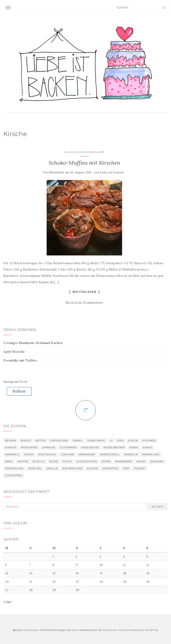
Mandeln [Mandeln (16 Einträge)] (131, 454)
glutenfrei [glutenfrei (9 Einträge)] (68, 447)
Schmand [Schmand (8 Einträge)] (157, 461)
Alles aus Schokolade (84, 152)
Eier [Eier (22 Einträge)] (120, 440)
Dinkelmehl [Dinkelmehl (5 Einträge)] (96, 440)
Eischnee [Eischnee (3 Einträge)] (149, 440)
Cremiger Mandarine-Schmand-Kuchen (33, 343)
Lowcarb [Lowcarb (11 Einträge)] (67, 454)
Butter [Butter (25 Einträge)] (41, 440)
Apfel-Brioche (14, 352)
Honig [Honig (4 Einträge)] (134, 447)
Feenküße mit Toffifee (20, 360)
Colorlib (123, 630)
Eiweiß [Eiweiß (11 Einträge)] (11, 447)
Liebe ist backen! (112, 172)
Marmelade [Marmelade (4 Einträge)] (151, 454)
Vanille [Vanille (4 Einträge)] (52, 468)
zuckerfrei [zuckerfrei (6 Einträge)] (14, 475)
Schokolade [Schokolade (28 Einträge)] (14, 468)
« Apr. (8, 602)
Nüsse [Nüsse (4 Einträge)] (54, 461)
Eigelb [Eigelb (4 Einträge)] (133, 440)
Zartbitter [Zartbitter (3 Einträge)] (110, 468)
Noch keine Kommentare (84, 303)
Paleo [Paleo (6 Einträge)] (67, 461)
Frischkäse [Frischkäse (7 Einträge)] (29, 447)
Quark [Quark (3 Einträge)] (106, 461)
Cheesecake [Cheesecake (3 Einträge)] (59, 440)
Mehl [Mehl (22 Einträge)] (9, 461)
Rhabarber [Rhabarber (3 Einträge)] (124, 461)
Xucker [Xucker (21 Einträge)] (92, 468)
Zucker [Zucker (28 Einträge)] (139, 468)
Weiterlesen (84, 292)
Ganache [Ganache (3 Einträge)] (49, 447)
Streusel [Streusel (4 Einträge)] (35, 468)
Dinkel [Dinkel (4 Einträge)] (78, 440)
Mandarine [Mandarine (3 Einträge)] (87, 454)
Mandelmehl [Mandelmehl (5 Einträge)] (110, 454)
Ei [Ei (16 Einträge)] (111, 440)
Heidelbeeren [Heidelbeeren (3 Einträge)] (114, 447)
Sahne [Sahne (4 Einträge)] (141, 461)
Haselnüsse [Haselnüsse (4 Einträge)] (90, 447)
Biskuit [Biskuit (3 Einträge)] (26, 440)
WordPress (152, 630)
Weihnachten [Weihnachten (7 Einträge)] (72, 468)
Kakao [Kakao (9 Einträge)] (147, 447)
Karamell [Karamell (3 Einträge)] (13, 454)
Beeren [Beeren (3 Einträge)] (11, 440)
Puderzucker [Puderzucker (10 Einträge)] (87, 461)
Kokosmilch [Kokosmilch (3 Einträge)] (47, 454)
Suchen (157, 506)
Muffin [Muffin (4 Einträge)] (23, 461)
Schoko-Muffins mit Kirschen (84, 163)
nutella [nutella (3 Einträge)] (39, 461)
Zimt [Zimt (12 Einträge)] (126, 468)
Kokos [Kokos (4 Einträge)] (29, 454)
